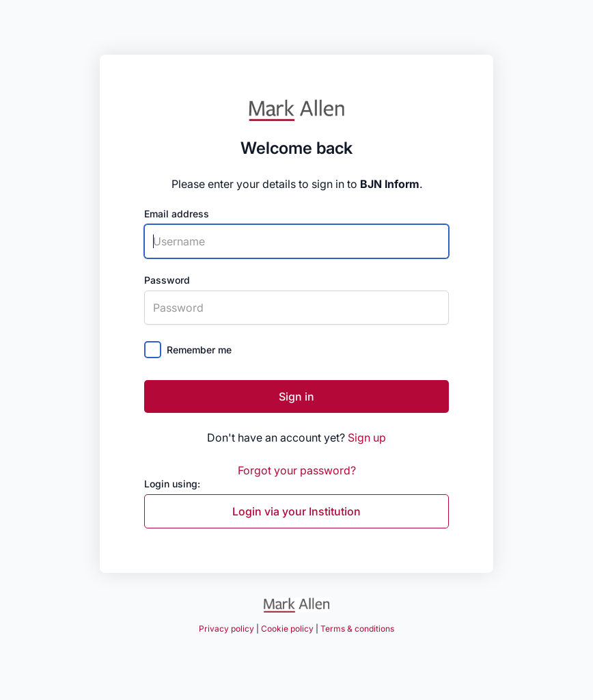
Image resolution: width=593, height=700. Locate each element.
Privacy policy (226, 629)
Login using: (172, 484)
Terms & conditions (357, 629)
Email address (177, 214)
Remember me (199, 350)
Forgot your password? (297, 470)
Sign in (296, 396)
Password (167, 280)
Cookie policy (287, 629)
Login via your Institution (296, 511)
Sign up (367, 437)
